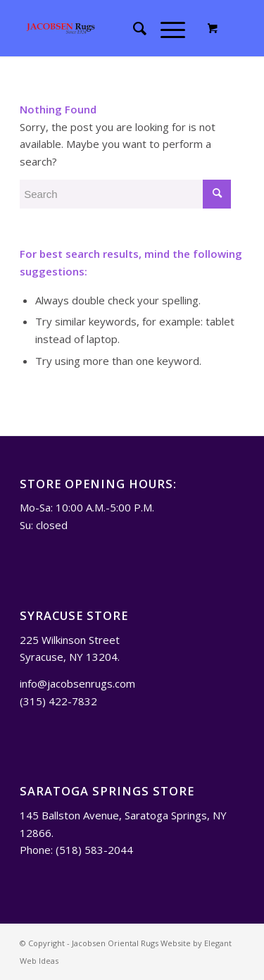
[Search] (133, 28)
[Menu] (166, 28)
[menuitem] (133, 28)
